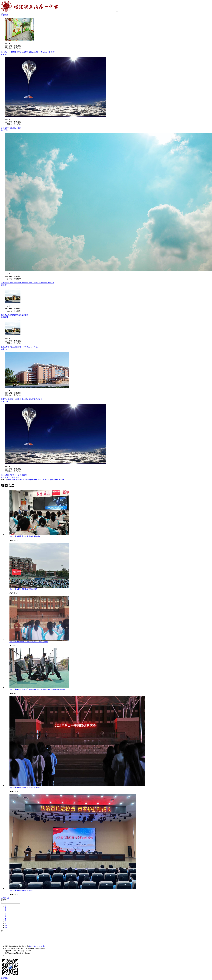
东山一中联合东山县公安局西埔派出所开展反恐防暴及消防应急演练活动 (37, 689)
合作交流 (25, 315)
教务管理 (11, 283)
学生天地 (4, 401)
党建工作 (4, 347)
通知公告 (4, 128)
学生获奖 (23, 475)
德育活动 (13, 399)
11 (6, 925)
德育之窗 (4, 349)
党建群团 (4, 317)
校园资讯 (4, 54)
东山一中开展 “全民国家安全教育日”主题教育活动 (29, 642)
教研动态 (4, 315)
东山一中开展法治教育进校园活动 (22, 890)
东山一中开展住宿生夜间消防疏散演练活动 (26, 787)
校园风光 (53, 52)
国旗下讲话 (5, 399)
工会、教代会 (34, 347)
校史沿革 (11, 52)
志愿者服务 (38, 399)
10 (6, 924)
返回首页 (4, 978)
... (2, 898)
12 (8, 898)
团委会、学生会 (22, 347)
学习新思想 (12, 347)
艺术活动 (9, 475)
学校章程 (25, 52)
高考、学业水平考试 (36, 283)
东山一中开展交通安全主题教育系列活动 (25, 536)
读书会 (3, 475)
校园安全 (25, 283)
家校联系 (20, 399)
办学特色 (46, 52)
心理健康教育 (28, 399)
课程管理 (18, 283)
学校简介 (4, 52)
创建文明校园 (49, 283)
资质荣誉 (18, 52)
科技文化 (16, 475)
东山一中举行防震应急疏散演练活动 (23, 589)
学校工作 (4, 130)
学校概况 (4, 15)
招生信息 (18, 128)
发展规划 (32, 52)
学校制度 (39, 52)
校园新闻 (11, 128)
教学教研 (4, 285)
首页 (3, 477)
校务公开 (4, 283)
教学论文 (18, 315)
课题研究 (11, 315)
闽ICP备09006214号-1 (37, 946)
